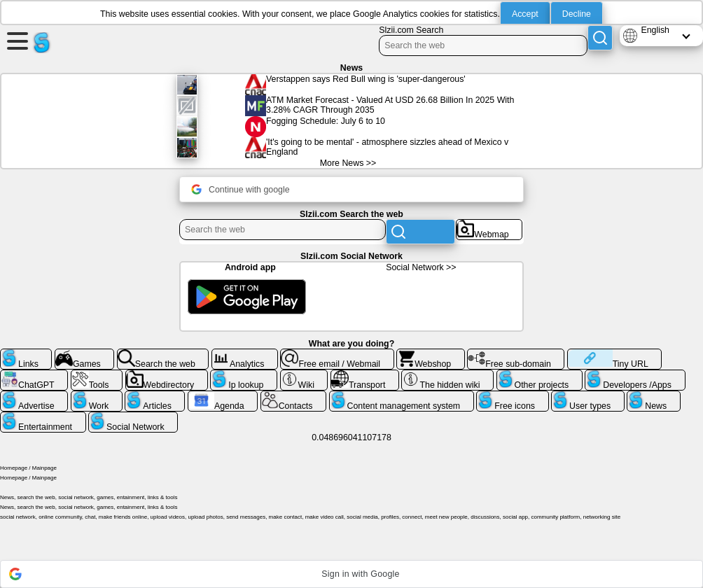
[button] (351, 574)
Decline (577, 14)
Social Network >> (421, 267)
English (655, 30)
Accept (525, 14)
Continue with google (241, 189)
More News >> (348, 163)
